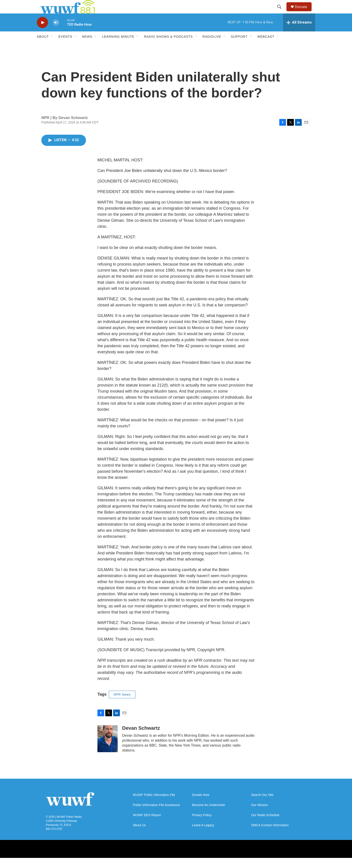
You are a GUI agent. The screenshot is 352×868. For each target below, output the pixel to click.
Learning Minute (118, 47)
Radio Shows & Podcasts (168, 47)
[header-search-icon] (281, 12)
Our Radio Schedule (265, 825)
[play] (42, 33)
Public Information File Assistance (156, 815)
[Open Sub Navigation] (52, 47)
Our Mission (260, 815)
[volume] (56, 33)
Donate (304, 12)
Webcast (266, 47)
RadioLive (212, 47)
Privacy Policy (202, 825)
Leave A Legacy (203, 835)
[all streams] (299, 33)
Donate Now (201, 805)
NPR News (122, 705)
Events (65, 47)
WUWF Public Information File (154, 805)
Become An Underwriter (209, 815)
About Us (139, 835)
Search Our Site (262, 805)
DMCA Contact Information (270, 835)
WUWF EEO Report (147, 825)
